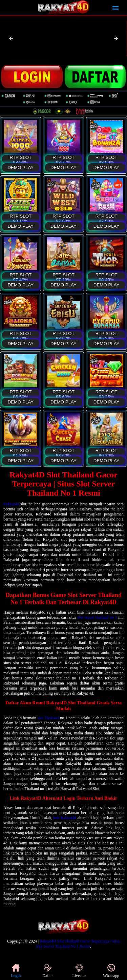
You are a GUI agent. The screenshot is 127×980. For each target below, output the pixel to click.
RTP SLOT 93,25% (107, 394)
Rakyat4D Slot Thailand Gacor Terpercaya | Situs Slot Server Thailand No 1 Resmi (78, 944)
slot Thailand (48, 718)
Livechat (79, 971)
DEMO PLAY (20, 167)
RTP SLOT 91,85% (20, 452)
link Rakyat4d (65, 818)
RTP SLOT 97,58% (107, 218)
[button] (11, 38)
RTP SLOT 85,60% (63, 394)
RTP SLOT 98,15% (20, 218)
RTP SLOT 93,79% (20, 335)
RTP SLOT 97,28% (63, 276)
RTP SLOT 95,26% (107, 335)
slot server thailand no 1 (97, 617)
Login (16, 971)
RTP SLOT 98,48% (107, 276)
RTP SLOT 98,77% (63, 159)
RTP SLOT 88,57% (63, 335)
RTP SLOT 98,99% (20, 159)
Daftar (48, 971)
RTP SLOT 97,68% (63, 218)
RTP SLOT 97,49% (20, 276)
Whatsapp (111, 971)
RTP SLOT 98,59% (107, 159)
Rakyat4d (11, 504)
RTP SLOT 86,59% (20, 394)
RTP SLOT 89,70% (107, 452)
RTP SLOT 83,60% (63, 452)
